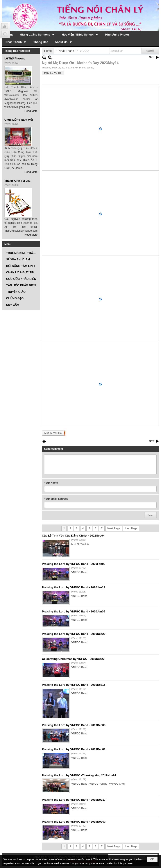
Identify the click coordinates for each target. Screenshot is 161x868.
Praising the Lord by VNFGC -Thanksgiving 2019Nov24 (79, 775)
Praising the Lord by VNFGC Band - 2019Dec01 (74, 749)
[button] (38, 34)
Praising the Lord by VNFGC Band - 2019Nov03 (74, 822)
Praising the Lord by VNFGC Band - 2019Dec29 (74, 634)
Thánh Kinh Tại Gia (17, 181)
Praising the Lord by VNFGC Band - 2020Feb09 (74, 564)
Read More (31, 111)
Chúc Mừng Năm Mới (19, 120)
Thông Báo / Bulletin (17, 51)
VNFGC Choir (117, 784)
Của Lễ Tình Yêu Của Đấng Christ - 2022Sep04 (73, 536)
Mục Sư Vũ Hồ (53, 73)
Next (152, 57)
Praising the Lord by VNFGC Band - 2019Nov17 (74, 800)
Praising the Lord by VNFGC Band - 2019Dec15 (74, 685)
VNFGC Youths (98, 784)
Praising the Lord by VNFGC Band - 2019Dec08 (74, 725)
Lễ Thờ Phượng (15, 58)
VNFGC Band (79, 572)
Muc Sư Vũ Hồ (53, 433)
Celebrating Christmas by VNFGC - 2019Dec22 (73, 659)
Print (44, 441)
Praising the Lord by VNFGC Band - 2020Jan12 (73, 587)
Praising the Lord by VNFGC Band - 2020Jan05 (73, 611)
